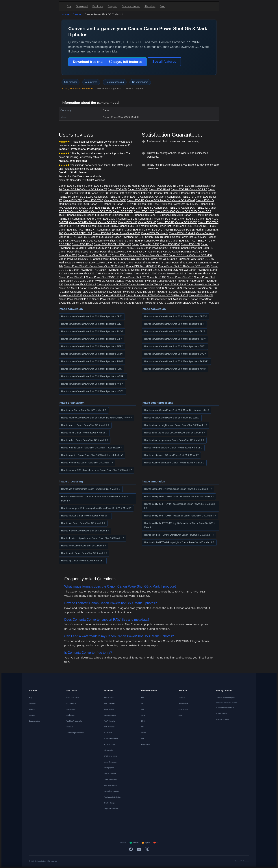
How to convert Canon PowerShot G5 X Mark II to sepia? (172, 418)
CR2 (143, 703)
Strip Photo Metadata (111, 809)
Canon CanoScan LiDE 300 (78, 292)
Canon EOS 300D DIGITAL (118, 273)
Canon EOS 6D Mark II (72, 186)
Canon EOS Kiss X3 (180, 255)
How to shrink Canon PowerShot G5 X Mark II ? (84, 433)
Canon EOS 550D (79, 204)
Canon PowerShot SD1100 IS (164, 292)
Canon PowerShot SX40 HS (197, 248)
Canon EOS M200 (194, 215)
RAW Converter (109, 703)
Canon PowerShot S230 (164, 226)
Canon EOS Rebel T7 (95, 189)
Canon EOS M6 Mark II (182, 233)
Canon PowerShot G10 (180, 277)
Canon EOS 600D (138, 189)
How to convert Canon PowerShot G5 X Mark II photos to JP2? (175, 331)
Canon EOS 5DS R (83, 219)
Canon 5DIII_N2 (103, 292)
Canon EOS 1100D (82, 197)
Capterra (146, 843)
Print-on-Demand (110, 774)
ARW (143, 715)
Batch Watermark (110, 715)
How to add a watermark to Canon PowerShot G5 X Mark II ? (91, 489)
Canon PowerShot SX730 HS (103, 277)
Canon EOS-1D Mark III (111, 230)
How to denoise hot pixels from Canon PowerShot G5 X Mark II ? (92, 538)
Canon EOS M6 (102, 233)
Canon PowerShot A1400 (201, 273)
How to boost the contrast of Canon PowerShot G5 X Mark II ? (174, 463)
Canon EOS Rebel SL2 (148, 215)
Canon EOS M (135, 241)
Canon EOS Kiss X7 (136, 252)
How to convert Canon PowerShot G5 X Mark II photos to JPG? (92, 316)
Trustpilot (134, 843)
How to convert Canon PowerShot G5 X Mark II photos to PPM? (92, 361)
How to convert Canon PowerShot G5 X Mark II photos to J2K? (92, 324)
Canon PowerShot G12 (155, 255)
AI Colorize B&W (110, 744)
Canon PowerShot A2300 (126, 233)
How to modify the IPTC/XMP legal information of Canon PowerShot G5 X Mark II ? (180, 525)
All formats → (146, 744)
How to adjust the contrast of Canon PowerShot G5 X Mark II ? (174, 433)
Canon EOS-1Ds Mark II (186, 252)
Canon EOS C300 (76, 281)
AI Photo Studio (221, 714)
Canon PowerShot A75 (93, 288)
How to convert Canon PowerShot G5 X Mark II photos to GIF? (91, 339)
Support (113, 6)
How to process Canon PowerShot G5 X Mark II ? (85, 425)
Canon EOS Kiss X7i (176, 270)
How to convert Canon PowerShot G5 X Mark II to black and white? (177, 410)
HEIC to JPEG (109, 698)
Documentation (131, 6)
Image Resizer (109, 709)
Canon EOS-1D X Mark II (73, 226)
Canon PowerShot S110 (172, 266)
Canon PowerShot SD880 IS (151, 281)
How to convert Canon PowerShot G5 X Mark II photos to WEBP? (93, 376)
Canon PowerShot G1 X (155, 259)
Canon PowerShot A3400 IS (110, 241)
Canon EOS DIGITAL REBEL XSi (197, 226)
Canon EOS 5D (145, 208)
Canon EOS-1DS (131, 259)
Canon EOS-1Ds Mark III (83, 222)
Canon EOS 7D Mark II (153, 197)
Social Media (71, 709)
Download (82, 6)
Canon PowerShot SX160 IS (118, 303)
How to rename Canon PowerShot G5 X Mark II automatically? (91, 448)
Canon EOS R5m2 (82, 244)
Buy (69, 6)
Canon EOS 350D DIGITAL (104, 226)
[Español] (129, 828)
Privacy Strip (108, 750)
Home (65, 14)
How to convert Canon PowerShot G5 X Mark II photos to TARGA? (176, 361)
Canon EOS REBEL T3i (180, 197)
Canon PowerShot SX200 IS (75, 252)
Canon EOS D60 (84, 241)
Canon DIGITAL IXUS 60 (120, 281)
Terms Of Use (183, 703)
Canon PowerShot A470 (165, 299)
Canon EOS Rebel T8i (151, 204)
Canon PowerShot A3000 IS (183, 303)
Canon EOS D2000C (146, 273)
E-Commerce (71, 703)
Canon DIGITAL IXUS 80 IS (74, 237)
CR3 (143, 727)
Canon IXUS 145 (128, 219)
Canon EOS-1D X (80, 211)
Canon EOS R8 (147, 219)
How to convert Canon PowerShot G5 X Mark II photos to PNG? (92, 331)
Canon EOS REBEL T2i (195, 208)
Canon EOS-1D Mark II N (126, 255)
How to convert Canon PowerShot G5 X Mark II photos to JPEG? (175, 316)
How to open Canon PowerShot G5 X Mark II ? (84, 410)
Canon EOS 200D (125, 208)
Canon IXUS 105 (177, 288)
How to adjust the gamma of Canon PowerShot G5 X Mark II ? (174, 440)
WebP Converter (110, 721)
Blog (162, 6)
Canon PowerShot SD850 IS (150, 288)
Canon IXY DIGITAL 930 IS (173, 295)
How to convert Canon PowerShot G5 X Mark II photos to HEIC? (92, 391)
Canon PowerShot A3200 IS (114, 270)
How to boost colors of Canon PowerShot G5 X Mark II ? (171, 455)
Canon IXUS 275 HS (113, 295)
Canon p (102, 284)
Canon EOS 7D (131, 197)
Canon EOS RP (180, 189)
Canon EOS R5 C (170, 244)
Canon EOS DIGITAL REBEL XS (112, 244)
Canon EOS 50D (77, 215)
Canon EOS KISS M (174, 284)
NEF (143, 709)
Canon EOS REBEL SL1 (78, 233)
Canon (77, 14)
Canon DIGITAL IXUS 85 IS (142, 266)
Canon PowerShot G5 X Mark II (107, 266)
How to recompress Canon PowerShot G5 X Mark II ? (87, 463)
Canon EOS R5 (198, 189)
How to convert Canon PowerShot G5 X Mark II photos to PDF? (175, 339)
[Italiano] (136, 828)
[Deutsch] (109, 828)
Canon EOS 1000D (186, 222)
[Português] (142, 828)
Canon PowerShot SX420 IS (147, 270)
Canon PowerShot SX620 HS (76, 259)
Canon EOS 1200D (127, 204)
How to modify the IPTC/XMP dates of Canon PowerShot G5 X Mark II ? (179, 497)
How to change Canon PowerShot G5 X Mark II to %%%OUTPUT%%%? (96, 418)
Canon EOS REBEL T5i (108, 197)
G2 (156, 843)
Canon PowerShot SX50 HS (108, 252)
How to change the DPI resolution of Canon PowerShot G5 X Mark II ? (178, 489)
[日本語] (169, 828)
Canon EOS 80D (100, 193)
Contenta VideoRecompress (226, 698)
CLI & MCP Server (73, 698)
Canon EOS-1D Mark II (158, 237)
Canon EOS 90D (72, 189)
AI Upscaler (108, 733)
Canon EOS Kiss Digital (196, 292)
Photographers (109, 768)
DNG (143, 721)
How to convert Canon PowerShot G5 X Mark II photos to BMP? (92, 354)
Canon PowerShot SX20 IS (151, 303)
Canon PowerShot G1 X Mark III (162, 248)
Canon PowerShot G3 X (120, 288)
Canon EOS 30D (108, 222)
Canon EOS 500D (186, 211)
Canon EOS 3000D (102, 237)
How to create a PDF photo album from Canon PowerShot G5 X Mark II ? (97, 470)
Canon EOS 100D (144, 211)
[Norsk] (155, 828)
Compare (70, 727)
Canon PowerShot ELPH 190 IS (145, 263)
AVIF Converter (109, 727)
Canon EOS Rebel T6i (102, 204)
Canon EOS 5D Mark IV (127, 186)
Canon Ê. (185, 299)
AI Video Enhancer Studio (225, 708)
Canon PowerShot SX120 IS (203, 284)
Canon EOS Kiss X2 (160, 252)
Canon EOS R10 (125, 215)
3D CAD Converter (222, 719)
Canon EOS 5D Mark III (99, 186)
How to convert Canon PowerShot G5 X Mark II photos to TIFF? (92, 346)
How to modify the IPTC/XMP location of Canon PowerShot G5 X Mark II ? (180, 516)
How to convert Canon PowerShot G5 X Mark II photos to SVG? (175, 354)
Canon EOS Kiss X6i (198, 266)
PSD (143, 739)
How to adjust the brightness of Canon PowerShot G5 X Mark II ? (176, 425)
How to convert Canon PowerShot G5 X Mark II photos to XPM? (175, 369)
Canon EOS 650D (101, 211)
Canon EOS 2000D (121, 193)
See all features (164, 62)
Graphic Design (109, 803)
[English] (103, 828)
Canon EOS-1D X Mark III (135, 226)
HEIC (143, 698)
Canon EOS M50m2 (184, 200)
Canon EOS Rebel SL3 (158, 200)
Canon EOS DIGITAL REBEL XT (189, 241)
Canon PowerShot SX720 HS (145, 284)
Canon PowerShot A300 (182, 281)
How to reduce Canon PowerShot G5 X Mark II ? (85, 440)
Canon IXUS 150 (150, 244)
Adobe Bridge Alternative (75, 733)
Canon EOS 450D (167, 219)
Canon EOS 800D (165, 211)
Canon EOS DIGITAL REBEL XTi (78, 230)
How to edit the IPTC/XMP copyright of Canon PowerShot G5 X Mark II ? (179, 542)
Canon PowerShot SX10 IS (129, 237)
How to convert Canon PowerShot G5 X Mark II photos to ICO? (92, 369)
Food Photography (110, 785)
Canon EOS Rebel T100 (101, 215)
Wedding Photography (74, 721)
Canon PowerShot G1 (76, 266)
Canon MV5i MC (96, 281)
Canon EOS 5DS (187, 219)
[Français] (116, 828)
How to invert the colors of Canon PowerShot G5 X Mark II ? (173, 448)
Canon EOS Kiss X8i (201, 295)
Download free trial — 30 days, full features (108, 62)
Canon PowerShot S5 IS (172, 273)
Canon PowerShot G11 (72, 277)
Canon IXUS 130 (156, 277)
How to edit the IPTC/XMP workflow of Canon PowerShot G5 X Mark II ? (179, 535)
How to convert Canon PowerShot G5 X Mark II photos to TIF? (174, 324)
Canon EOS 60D (117, 189)
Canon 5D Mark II (69, 288)
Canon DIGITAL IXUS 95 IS (127, 248)
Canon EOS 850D (123, 211)
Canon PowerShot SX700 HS (181, 263)
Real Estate (71, 715)
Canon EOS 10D (190, 244)
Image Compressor (110, 762)
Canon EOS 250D (191, 193)
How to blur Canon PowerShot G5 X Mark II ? (83, 523)
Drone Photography (111, 780)
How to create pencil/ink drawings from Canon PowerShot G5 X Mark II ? (96, 508)
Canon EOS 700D (143, 193)
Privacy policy (183, 709)
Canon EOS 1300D (115, 200)
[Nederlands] (123, 828)
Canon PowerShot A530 (107, 259)
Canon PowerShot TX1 (85, 270)
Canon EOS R (150, 186)
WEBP (143, 733)
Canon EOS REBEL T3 (167, 208)
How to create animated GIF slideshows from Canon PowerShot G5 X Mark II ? (95, 499)
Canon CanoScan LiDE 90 (86, 303)
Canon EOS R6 (186, 186)
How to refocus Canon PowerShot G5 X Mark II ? (85, 531)
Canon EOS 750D (93, 200)
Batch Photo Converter (112, 791)
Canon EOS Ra (92, 295)
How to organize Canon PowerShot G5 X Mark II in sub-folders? (92, 455)
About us (150, 6)
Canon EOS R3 (166, 222)
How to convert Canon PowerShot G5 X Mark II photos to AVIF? (92, 384)
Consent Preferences (242, 861)
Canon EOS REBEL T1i (100, 208)
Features (98, 6)
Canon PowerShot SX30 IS (141, 295)
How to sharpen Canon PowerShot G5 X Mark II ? (85, 516)
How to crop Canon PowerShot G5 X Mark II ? (83, 546)
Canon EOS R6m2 (160, 189)
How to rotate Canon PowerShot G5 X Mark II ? (84, 553)
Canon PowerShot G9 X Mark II (190, 237)
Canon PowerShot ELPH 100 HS (86, 263)
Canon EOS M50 (80, 193)
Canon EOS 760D (208, 222)
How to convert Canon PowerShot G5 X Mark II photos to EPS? (175, 346)
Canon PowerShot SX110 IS (75, 299)
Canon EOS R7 (136, 200)
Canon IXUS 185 (209, 303)
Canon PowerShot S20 (133, 277)
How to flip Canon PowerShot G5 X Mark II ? (83, 561)
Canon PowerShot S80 (157, 241)
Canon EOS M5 (147, 222)
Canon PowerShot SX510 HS (85, 273)
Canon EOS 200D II (106, 219)
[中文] (175, 828)
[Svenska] (162, 828)
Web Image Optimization (112, 797)
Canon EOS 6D (167, 186)
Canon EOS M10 (128, 222)
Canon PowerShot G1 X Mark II (110, 299)
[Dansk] (149, 828)
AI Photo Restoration (111, 739)
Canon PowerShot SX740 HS (94, 255)
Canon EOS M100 (173, 215)
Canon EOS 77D (73, 200)
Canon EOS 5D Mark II (167, 193)
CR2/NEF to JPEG (110, 756)
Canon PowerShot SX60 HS (80, 284)
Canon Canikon (205, 233)
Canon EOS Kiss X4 (99, 248)
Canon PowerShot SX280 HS (130, 292)
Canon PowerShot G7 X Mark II (182, 204)
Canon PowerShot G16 (183, 259)
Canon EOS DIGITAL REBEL (160, 230)
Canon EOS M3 (134, 230)
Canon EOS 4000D (75, 208)
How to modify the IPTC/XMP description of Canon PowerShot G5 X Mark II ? (180, 506)
